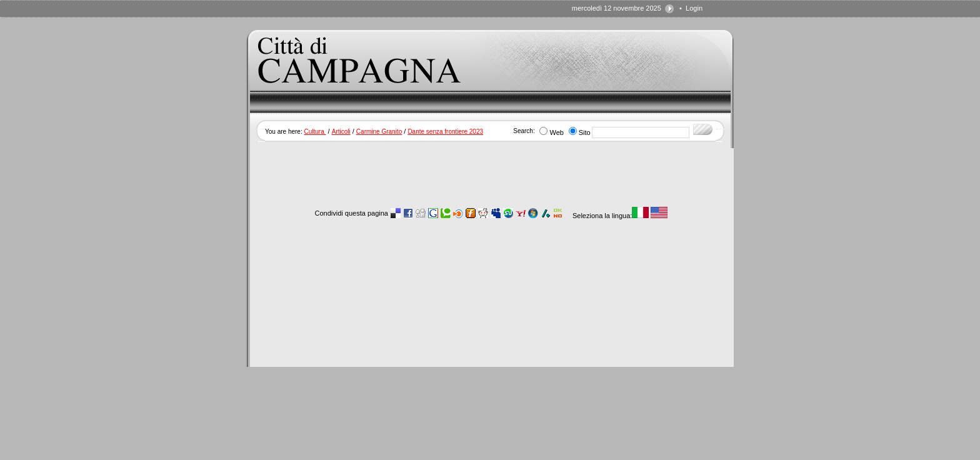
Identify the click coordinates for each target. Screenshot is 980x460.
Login (694, 8)
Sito (585, 132)
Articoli (341, 132)
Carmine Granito (379, 132)
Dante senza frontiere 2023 (445, 132)
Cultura (315, 132)
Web (556, 132)
